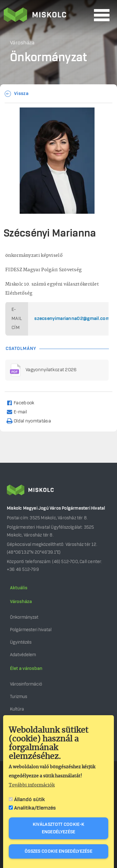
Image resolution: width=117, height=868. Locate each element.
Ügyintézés (21, 642)
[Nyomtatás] (32, 421)
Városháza (21, 602)
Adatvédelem (23, 655)
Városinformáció (26, 684)
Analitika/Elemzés (35, 810)
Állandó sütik (29, 801)
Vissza (21, 94)
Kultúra (17, 709)
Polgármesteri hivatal (31, 630)
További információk (32, 787)
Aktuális (19, 588)
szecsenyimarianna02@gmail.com (72, 319)
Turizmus (19, 697)
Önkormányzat (24, 617)
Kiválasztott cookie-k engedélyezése (58, 830)
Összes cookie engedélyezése (58, 853)
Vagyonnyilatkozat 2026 (51, 370)
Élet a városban (26, 669)
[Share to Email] (19, 412)
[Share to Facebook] (23, 403)
